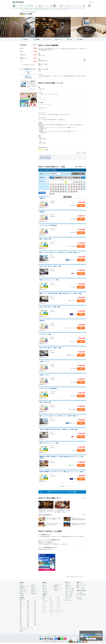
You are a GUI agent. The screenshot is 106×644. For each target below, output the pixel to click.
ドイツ (58, 608)
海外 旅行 (55, 6)
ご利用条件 (55, 636)
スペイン (44, 609)
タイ (51, 599)
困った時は (91, 2)
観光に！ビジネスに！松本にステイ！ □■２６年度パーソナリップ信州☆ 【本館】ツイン (60, 253)
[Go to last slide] (35, 27)
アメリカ (44, 606)
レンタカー (36, 6)
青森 (28, 601)
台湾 (51, 597)
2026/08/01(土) (53, 174)
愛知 (21, 613)
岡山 (21, 618)
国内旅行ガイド (68, 585)
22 (66, 189)
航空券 (21, 6)
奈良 (28, 616)
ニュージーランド (60, 611)
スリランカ (52, 603)
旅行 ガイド (90, 6)
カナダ (51, 606)
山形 (35, 603)
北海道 (21, 601)
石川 (21, 611)
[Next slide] (71, 27)
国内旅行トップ (23, 599)
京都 (28, 614)
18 (56, 189)
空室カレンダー (44, 208)
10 (53, 187)
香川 (35, 619)
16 (51, 189)
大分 (21, 624)
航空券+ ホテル (62, 6)
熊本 (28, 624)
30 (51, 194)
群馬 (21, 606)
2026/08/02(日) (76, 174)
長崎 (35, 623)
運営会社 (41, 636)
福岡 (21, 623)
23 (51, 192)
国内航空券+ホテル (23, 587)
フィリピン (52, 601)
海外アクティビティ (58, 589)
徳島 (21, 621)
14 (63, 187)
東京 (21, 608)
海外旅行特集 (45, 592)
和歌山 (21, 616)
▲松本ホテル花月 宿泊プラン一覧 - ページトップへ (75, 577)
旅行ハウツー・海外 (69, 594)
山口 (28, 619)
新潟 (28, 609)
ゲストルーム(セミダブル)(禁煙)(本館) (48, 225)
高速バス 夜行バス (41, 6)
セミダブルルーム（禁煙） (46, 334)
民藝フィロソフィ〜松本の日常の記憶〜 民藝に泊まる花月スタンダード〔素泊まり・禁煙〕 (61, 293)
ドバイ (58, 613)
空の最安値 (22, 595)
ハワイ (44, 604)
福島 (21, 604)
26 (58, 192)
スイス (51, 609)
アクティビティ (46, 6)
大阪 (35, 614)
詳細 (81, 205)
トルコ (44, 613)
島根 (21, 619)
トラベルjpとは (79, 599)
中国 (43, 599)
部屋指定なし (43, 198)
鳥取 (28, 618)
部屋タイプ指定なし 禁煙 (45, 239)
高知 (35, 621)
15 (66, 187)
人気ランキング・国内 (69, 589)
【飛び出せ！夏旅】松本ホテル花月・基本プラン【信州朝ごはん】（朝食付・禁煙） (59, 429)
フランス (44, 608)
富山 (35, 609)
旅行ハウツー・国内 (69, 592)
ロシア (58, 609)
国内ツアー (22, 585)
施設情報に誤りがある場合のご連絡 (45, 157)
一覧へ (84, 498)
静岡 (35, 611)
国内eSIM (22, 594)
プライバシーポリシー (47, 636)
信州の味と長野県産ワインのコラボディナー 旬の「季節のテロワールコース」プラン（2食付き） (62, 472)
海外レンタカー (45, 589)
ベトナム (59, 599)
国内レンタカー (34, 590)
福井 (28, 611)
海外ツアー (45, 585)
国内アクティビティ (24, 592)
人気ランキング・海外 (69, 590)
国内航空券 (22, 589)
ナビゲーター (68, 599)
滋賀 (21, 614)
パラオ (58, 604)
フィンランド (45, 611)
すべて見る (66, 36)
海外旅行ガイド (68, 587)
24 (53, 192)
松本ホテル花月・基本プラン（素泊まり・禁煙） (51, 266)
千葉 (35, 606)
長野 (21, 609)
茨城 (35, 604)
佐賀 (28, 623)
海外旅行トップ (45, 596)
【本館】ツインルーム (45, 361)
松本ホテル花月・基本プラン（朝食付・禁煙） (50, 307)
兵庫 (35, 616)
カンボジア (59, 603)
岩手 (35, 601)
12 (58, 187)
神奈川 (28, 608)
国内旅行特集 (34, 594)
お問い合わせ (79, 597)
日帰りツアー (34, 585)
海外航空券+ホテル (57, 585)
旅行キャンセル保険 (80, 588)
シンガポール (45, 601)
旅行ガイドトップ (69, 600)
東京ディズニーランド (24, 630)
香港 (58, 597)
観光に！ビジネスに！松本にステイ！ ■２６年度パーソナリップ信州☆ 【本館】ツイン (59, 416)
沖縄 (28, 626)
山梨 (35, 608)
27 (61, 192)
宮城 (28, 603)
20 (61, 189)
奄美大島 (21, 631)
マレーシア (59, 601)
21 (63, 189)
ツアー (18, 6)
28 (63, 192)
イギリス (59, 606)
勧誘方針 (59, 636)
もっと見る (64, 486)
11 (56, 187)
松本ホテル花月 (26, 14)
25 (56, 192)
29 (66, 192)
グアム (51, 604)
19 (58, 189)
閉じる (100, 632)
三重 (28, 613)
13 (61, 187)
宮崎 (35, 624)
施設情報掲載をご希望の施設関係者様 (45, 158)
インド (44, 603)
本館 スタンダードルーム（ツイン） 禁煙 (49, 280)
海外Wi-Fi (44, 590)
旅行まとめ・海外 (69, 597)
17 (53, 189)
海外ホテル (45, 587)
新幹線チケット (34, 589)
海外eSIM (56, 590)
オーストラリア (53, 611)
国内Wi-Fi (33, 592)
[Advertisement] (69, 562)
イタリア (51, 608)
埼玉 (28, 606)
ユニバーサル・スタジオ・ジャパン (26, 628)
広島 (35, 618)
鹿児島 (21, 626)
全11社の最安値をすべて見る (28, 65)
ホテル (24, 6)
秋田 (21, 603)
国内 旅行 (14, 6)
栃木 (28, 604)
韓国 (43, 597)
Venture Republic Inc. (54, 641)
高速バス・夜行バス (24, 590)
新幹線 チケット (31, 6)
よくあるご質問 (79, 593)
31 (53, 194)
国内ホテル (33, 587)
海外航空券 (56, 587)
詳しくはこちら (91, 639)
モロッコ (51, 613)
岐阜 (35, 613)
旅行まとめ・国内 (69, 595)
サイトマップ (65, 636)
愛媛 (28, 621)
